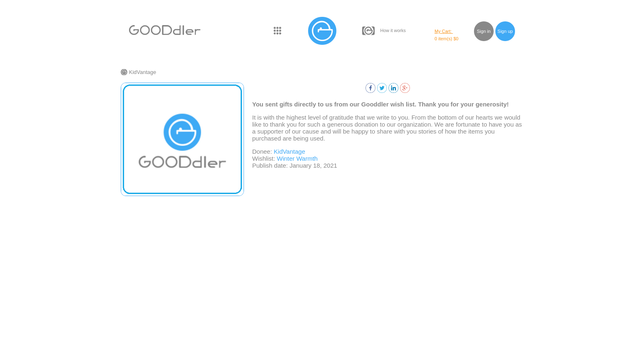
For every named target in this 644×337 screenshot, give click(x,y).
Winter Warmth (297, 158)
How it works (393, 30)
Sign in (484, 31)
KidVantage (143, 72)
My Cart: (444, 31)
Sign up (505, 31)
